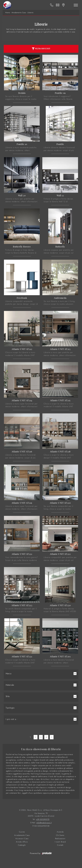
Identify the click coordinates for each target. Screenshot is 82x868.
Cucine (22, 832)
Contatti (60, 845)
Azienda (60, 832)
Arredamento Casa (19, 13)
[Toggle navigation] (76, 5)
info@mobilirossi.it (44, 823)
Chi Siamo (60, 835)
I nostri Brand (60, 842)
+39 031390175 (43, 819)
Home (8, 13)
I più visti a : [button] (12, 719)
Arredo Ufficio (22, 842)
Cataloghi (22, 845)
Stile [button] (8, 696)
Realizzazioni (60, 839)
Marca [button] (9, 674)
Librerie (30, 13)
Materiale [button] (10, 685)
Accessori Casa (22, 839)
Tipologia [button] (10, 708)
